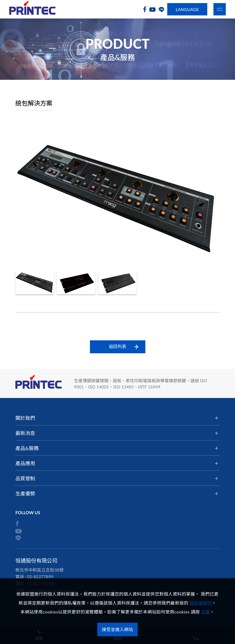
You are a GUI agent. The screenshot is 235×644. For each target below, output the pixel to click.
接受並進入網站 (118, 629)
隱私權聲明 (201, 603)
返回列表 (118, 346)
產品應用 (25, 463)
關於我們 (25, 418)
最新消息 (25, 433)
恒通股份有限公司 (32, 9)
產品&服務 (27, 448)
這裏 (206, 612)
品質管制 (25, 478)
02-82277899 (40, 577)
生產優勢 (25, 493)
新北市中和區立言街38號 (39, 570)
